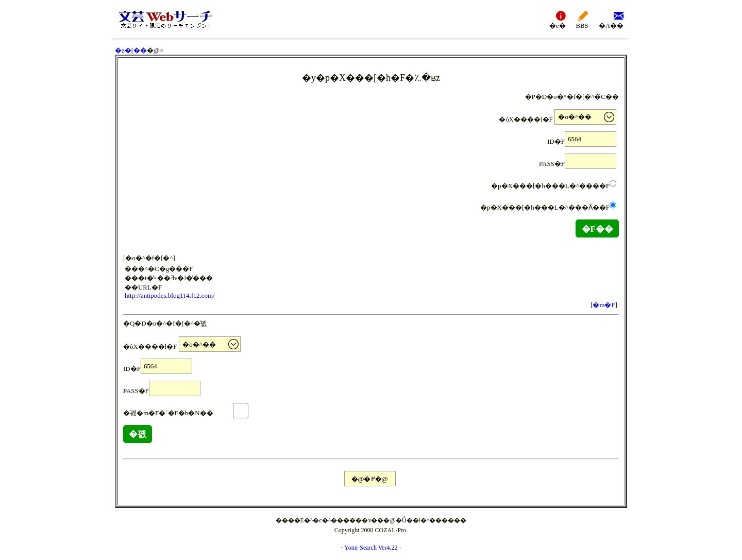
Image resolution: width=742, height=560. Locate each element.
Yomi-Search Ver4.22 (371, 548)
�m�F (604, 305)
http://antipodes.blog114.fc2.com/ (170, 295)
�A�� (611, 19)
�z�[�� (131, 50)
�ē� (558, 19)
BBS (582, 19)
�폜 (138, 434)
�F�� (597, 229)
